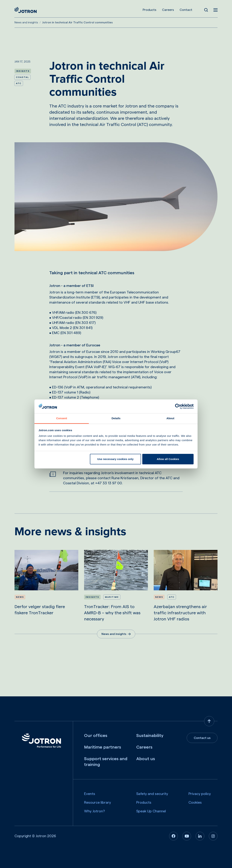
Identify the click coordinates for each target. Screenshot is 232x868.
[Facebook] (173, 836)
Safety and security (152, 794)
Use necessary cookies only (115, 459)
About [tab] (170, 418)
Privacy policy (200, 794)
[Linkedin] (200, 836)
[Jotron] (26, 10)
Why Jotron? (95, 811)
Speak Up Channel (151, 811)
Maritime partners (103, 747)
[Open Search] (206, 10)
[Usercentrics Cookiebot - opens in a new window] (178, 406)
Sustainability (150, 736)
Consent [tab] (62, 418)
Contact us (202, 738)
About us (146, 759)
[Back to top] (209, 721)
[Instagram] (213, 836)
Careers (168, 10)
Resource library (98, 803)
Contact (186, 10)
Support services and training (106, 762)
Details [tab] (116, 418)
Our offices (96, 736)
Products (149, 10)
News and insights (26, 22)
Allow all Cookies (168, 459)
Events (90, 794)
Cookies (195, 803)
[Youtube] (187, 836)
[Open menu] (215, 10)
